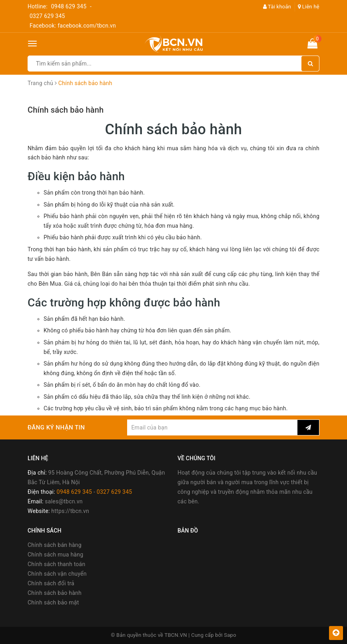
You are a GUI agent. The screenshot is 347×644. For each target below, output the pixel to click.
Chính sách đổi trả (51, 583)
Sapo (230, 635)
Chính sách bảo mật (53, 602)
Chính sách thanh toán (56, 564)
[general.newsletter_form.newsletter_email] (212, 427)
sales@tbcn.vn (64, 501)
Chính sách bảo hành (66, 110)
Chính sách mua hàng (55, 555)
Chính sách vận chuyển (57, 574)
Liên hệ (309, 7)
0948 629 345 (69, 6)
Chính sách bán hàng (55, 545)
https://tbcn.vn (70, 511)
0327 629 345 (47, 16)
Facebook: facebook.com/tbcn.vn (73, 26)
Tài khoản (277, 7)
